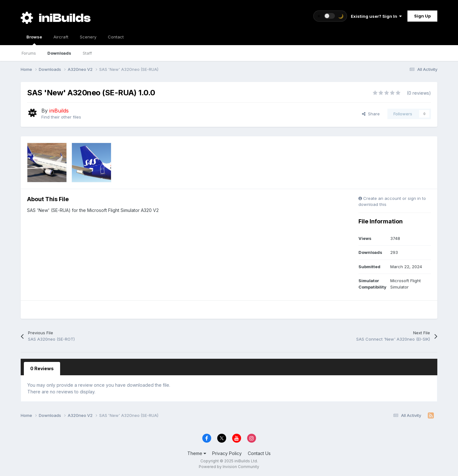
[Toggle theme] (330, 16)
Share (371, 114)
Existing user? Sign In (376, 16)
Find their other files (61, 117)
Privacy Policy (227, 453)
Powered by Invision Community (229, 467)
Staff (87, 53)
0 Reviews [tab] (42, 368)
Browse (34, 40)
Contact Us (259, 453)
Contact (116, 37)
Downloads (59, 53)
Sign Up (422, 16)
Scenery (88, 37)
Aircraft (61, 37)
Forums (29, 53)
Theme (197, 453)
